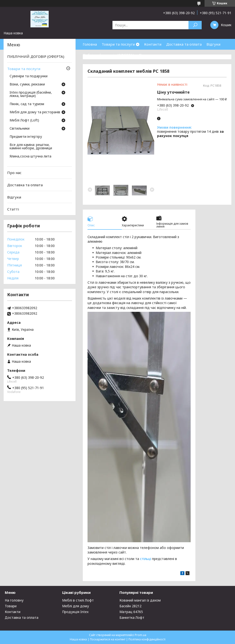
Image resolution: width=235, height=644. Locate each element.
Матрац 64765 (131, 612)
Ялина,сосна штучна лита (30, 156)
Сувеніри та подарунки (29, 76)
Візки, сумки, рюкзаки (27, 84)
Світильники (20, 129)
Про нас (146, 55)
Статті (13, 209)
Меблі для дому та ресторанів (35, 112)
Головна (90, 44)
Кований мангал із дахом (140, 600)
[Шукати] (195, 25)
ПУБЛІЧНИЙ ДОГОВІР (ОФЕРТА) (36, 56)
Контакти (153, 44)
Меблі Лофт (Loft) (24, 120)
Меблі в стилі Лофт (78, 600)
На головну (14, 600)
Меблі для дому (76, 606)
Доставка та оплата (184, 44)
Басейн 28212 (130, 606)
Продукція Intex (75, 612)
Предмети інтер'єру (26, 137)
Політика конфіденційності (147, 639)
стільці (146, 559)
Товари (11, 606)
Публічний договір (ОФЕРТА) (108, 55)
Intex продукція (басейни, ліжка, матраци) (31, 94)
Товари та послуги (118, 44)
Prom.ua (141, 635)
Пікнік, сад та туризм (27, 104)
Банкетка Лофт (132, 617)
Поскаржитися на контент (108, 639)
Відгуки (213, 44)
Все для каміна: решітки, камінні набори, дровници (31, 147)
